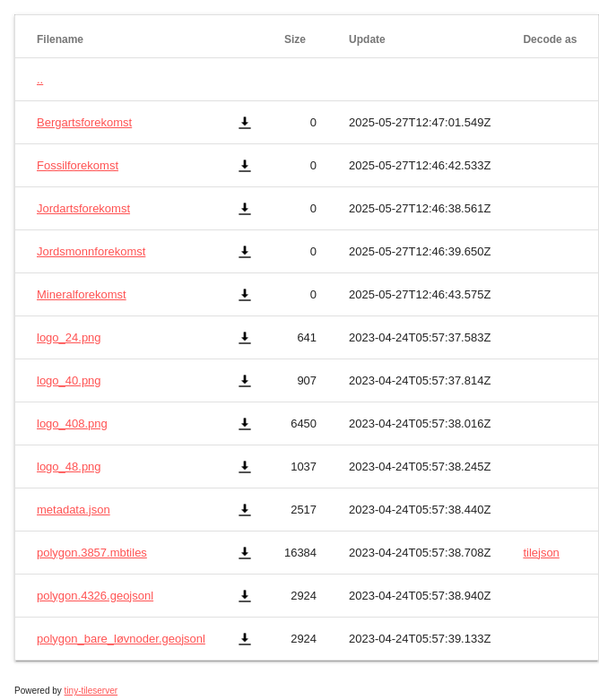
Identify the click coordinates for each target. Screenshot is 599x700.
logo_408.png (72, 423)
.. (40, 79)
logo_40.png (69, 380)
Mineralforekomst (82, 294)
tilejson (541, 553)
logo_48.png (69, 467)
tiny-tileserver (91, 691)
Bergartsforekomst (84, 122)
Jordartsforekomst (83, 208)
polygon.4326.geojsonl (95, 596)
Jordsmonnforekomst (91, 251)
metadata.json (74, 510)
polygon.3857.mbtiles (92, 553)
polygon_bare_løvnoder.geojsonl (121, 639)
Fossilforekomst (78, 165)
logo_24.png (69, 337)
